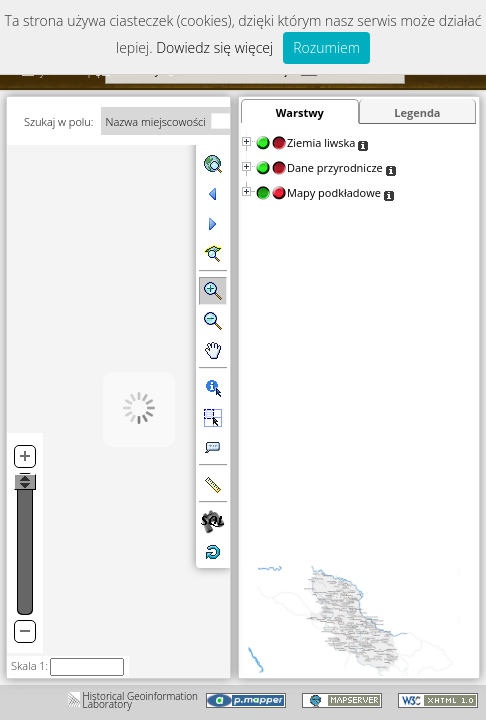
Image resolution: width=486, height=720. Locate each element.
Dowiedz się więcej (214, 47)
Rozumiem (326, 47)
